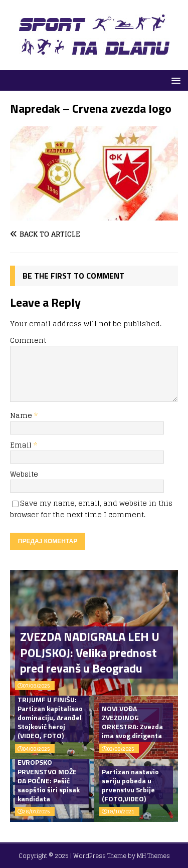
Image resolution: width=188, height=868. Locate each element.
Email (22, 445)
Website (24, 474)
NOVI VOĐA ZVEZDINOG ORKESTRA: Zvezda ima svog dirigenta (132, 722)
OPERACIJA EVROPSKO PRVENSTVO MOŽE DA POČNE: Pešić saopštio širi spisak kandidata (49, 776)
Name (22, 415)
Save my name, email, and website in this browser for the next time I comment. (91, 508)
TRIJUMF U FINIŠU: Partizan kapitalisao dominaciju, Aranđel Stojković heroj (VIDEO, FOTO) (50, 718)
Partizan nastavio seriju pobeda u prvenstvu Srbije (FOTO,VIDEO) (130, 785)
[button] (174, 80)
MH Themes (153, 856)
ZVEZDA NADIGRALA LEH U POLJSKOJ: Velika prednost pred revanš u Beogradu (90, 652)
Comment (28, 340)
